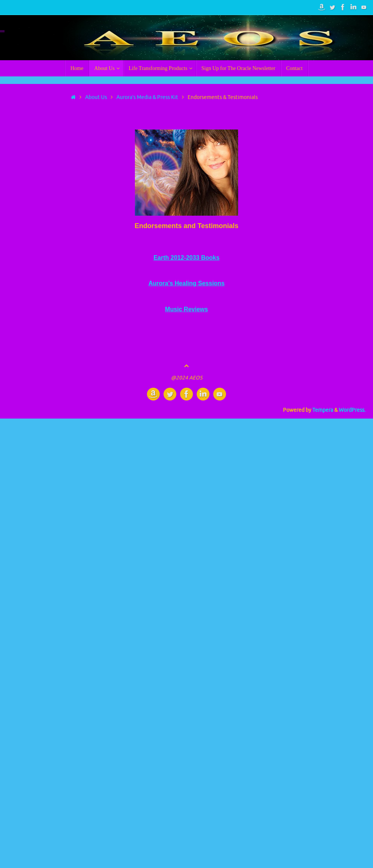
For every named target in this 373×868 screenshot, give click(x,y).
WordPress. (352, 410)
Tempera (323, 410)
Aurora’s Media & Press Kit (147, 97)
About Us (96, 97)
